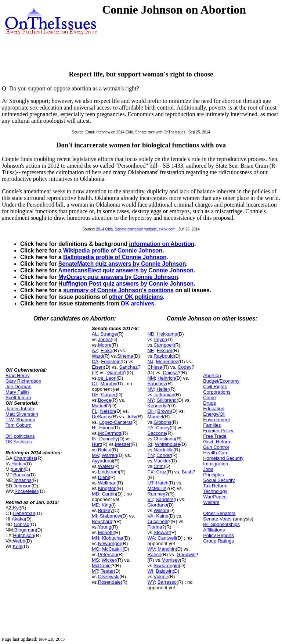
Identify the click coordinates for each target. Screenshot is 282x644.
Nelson (107, 411)
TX (151, 472)
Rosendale (109, 582)
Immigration (216, 464)
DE (95, 395)
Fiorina (155, 527)
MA (95, 455)
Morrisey (171, 560)
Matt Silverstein (22, 414)
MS (95, 560)
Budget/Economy (221, 381)
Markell (100, 406)
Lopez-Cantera (115, 422)
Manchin (167, 549)
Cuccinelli (158, 521)
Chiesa (155, 367)
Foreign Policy (218, 431)
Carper (108, 395)
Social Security (219, 480)
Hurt (96, 444)
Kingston (107, 488)
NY (151, 400)
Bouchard (102, 521)
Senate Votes (217, 519)
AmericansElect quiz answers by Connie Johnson (126, 270)
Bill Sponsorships (221, 524)
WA (151, 538)
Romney (156, 494)
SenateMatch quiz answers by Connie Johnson (122, 264)
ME (95, 505)
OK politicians (20, 436)
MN (95, 538)
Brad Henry (18, 375)
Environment (216, 420)
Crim (158, 466)
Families (212, 425)
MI (94, 516)
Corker (164, 455)
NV (151, 389)
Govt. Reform (217, 442)
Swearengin (166, 566)
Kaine (162, 516)
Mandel (156, 417)
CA (95, 362)
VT (150, 499)
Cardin (109, 494)
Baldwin (164, 571)
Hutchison (23, 535)
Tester (107, 571)
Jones (104, 339)
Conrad (21, 524)
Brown (164, 411)
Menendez (167, 362)
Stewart (162, 532)
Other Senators (219, 513)
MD (95, 494)
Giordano (157, 505)
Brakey (105, 510)
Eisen (98, 367)
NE (151, 350)
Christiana (164, 439)
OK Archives (19, 442)
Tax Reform (215, 486)
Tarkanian (164, 395)
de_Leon (107, 378)
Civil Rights (215, 387)
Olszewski (109, 577)
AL (95, 334)
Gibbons (162, 422)
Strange (109, 334)
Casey (163, 428)
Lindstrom (109, 472)
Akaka (18, 519)
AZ (95, 350)
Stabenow (111, 516)
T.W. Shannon (20, 420)
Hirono (106, 428)
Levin (18, 469)
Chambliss (25, 458)
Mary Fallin (17, 392)
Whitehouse (168, 444)
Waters (106, 466)
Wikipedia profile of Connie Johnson (113, 251)
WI (151, 571)
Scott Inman (18, 398)
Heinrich (166, 378)
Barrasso (167, 582)
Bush (187, 472)
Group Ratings (218, 541)
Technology (215, 491)
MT (95, 571)
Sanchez (128, 367)
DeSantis (102, 417)
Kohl (18, 546)
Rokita (105, 450)
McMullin (157, 488)
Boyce (105, 400)
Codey (185, 367)
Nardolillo (163, 450)
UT (151, 483)
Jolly (131, 417)
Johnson (23, 486)
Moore (105, 345)
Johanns (23, 480)
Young (105, 527)
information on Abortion (162, 244)
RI (150, 444)
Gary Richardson (23, 381)
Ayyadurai (102, 461)
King (106, 505)
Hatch (162, 483)
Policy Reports (218, 535)
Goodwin (186, 554)
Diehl (104, 477)
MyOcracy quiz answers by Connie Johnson (118, 277)
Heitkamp (167, 334)
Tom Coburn (19, 425)
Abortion (212, 375)
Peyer (160, 339)
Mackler (162, 461)
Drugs (209, 403)
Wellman (107, 483)
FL (95, 411)
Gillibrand (167, 400)
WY (151, 582)
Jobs (208, 469)
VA (151, 516)
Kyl (16, 508)
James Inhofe (20, 409)
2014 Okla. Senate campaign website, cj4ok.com (135, 229)
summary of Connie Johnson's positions (118, 290)
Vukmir (161, 577)
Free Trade (215, 436)
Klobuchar (113, 538)
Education (214, 409)
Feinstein (111, 362)
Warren (109, 455)
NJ (151, 362)
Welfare (211, 502)
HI (94, 428)
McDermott (110, 433)
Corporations (217, 392)
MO (96, 549)
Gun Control (216, 447)
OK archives (138, 303)
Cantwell (167, 538)
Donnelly (109, 439)
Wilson (161, 510)
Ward (97, 356)
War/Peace (215, 497)
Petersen (108, 554)
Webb (19, 541)
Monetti (106, 532)
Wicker (109, 560)
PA (151, 428)
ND (151, 334)
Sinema (125, 356)
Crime (209, 398)
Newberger (110, 543)
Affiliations (214, 530)
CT (95, 384)
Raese (155, 554)
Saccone (157, 433)
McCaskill (112, 549)
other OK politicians (136, 297)
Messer (123, 444)
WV (151, 549)
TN (151, 455)
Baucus (21, 475)
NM (151, 378)
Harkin (18, 464)
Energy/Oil (214, 414)
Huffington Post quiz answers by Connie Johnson (126, 284)
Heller (163, 389)
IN (94, 439)
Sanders (164, 499)
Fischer (165, 350)
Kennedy (157, 406)
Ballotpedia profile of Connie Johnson (115, 257)
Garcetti (116, 373)
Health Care (216, 453)
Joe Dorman (19, 387)
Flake (106, 350)
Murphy (108, 384)
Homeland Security (223, 458)
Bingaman (25, 530)
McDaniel (102, 566)
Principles (213, 475)
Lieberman (24, 513)
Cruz (161, 472)
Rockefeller (26, 491)
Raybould (164, 356)
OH (151, 411)
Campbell (164, 345)
